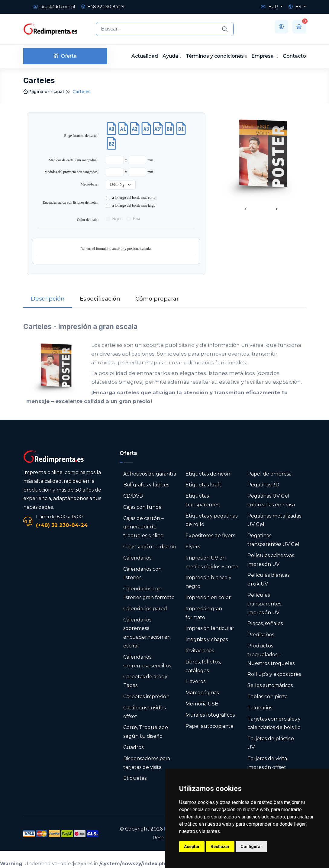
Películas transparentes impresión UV (264, 604)
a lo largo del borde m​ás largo (134, 205)
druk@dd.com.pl (54, 7)
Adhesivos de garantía (150, 474)
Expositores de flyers (210, 536)
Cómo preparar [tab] (157, 299)
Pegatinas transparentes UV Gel (273, 540)
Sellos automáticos (270, 685)
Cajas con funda (142, 507)
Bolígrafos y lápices (146, 485)
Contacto (294, 56)
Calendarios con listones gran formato (149, 593)
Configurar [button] (251, 847)
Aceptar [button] (192, 847)
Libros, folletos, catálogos (203, 666)
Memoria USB (202, 704)
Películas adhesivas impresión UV (271, 560)
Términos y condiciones (215, 56)
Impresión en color (208, 597)
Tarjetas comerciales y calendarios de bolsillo (274, 723)
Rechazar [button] (220, 847)
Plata (136, 219)
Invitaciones (200, 651)
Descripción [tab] (48, 299)
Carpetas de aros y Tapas (145, 681)
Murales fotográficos (210, 715)
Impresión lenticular (210, 628)
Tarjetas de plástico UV (271, 743)
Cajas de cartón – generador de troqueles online (144, 527)
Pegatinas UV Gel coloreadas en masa (271, 500)
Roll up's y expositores (274, 674)
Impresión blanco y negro (208, 582)
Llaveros (195, 681)
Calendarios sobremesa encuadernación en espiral (147, 633)
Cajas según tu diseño (150, 547)
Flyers (193, 547)
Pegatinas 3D (263, 485)
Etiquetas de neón (208, 474)
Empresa (263, 56)
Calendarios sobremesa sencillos (147, 661)
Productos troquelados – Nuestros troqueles (271, 655)
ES (295, 7)
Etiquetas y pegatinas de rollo (211, 520)
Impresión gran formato (204, 613)
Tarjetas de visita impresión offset (267, 763)
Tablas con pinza (268, 697)
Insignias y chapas (207, 639)
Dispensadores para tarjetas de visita (147, 763)
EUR (270, 7)
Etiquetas (135, 778)
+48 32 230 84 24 (103, 7)
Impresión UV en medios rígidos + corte (212, 562)
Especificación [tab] (100, 299)
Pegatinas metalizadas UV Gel (274, 520)
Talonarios (260, 708)
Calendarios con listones (142, 573)
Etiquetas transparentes (202, 500)
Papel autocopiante (210, 726)
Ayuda (170, 56)
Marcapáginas (202, 693)
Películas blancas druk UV (268, 579)
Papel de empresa (269, 474)
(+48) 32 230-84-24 (62, 525)
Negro (117, 219)
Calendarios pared (145, 609)
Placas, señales (265, 623)
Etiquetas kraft (203, 485)
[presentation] (246, 209)
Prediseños (261, 635)
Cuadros (133, 747)
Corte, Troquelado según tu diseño (146, 732)
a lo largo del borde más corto (134, 198)
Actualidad (145, 56)
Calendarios (137, 558)
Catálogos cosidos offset (144, 712)
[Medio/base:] (121, 185)
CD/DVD (133, 496)
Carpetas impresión (146, 697)
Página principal (44, 92)
